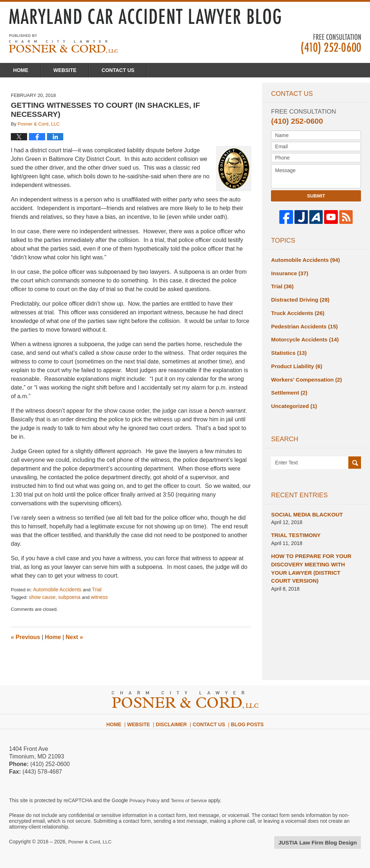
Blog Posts (245, 721)
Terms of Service (191, 800)
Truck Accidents (296, 310)
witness (100, 597)
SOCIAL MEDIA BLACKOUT (304, 507)
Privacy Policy (145, 800)
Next (74, 637)
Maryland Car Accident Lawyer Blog (63, 44)
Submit (316, 196)
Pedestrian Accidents (302, 323)
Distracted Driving (298, 298)
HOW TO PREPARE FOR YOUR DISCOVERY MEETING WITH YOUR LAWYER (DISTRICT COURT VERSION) (313, 559)
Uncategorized (292, 399)
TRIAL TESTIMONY (294, 527)
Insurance (288, 272)
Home (28, 70)
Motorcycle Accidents (302, 336)
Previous (25, 637)
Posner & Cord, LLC (91, 842)
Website (87, 70)
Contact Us (156, 70)
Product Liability (295, 361)
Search (355, 456)
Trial (97, 590)
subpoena (69, 597)
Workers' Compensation (304, 374)
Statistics (287, 348)
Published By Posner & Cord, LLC (331, 44)
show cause (42, 597)
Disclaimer (174, 721)
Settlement (288, 386)
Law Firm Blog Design (326, 842)
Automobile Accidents (57, 590)
